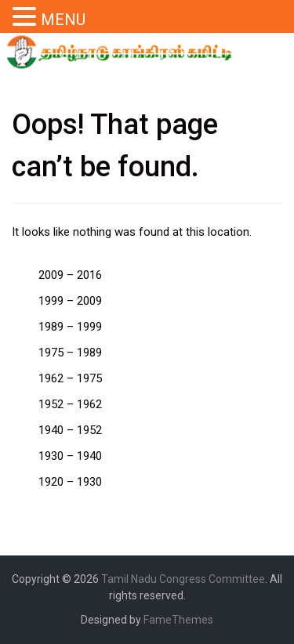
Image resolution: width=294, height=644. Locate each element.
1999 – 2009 (70, 301)
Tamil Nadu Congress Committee (183, 579)
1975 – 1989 (70, 353)
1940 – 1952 (70, 430)
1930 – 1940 (70, 456)
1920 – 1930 (70, 482)
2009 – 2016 (70, 275)
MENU (63, 20)
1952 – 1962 (70, 404)
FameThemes (178, 620)
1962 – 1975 (70, 378)
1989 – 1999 (70, 327)
